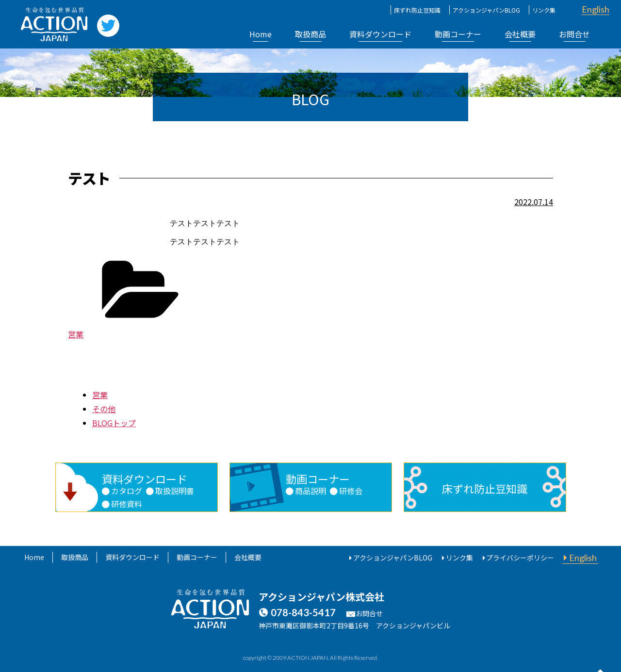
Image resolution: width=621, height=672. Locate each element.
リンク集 (544, 10)
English (596, 9)
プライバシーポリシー (520, 558)
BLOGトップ (114, 423)
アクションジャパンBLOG (486, 10)
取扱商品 (310, 34)
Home (261, 34)
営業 (76, 334)
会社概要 (520, 34)
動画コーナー (458, 34)
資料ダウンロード (380, 34)
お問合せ (574, 34)
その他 (104, 409)
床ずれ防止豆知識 (417, 10)
